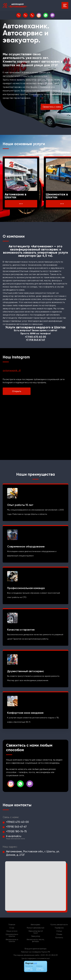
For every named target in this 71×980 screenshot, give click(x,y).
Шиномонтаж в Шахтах (12, 935)
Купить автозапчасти (59, 925)
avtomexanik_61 (12, 370)
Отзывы (59, 934)
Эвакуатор (36, 936)
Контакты (59, 938)
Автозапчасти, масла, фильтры (35, 940)
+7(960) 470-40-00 (17, 822)
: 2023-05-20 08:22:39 (49, 955)
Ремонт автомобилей (35, 928)
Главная (12, 925)
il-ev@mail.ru (14, 836)
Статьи (59, 931)
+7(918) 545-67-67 (16, 827)
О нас (12, 928)
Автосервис (35, 925)
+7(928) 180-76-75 (16, 831)
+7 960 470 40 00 (36, 337)
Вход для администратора (35, 949)
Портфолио (59, 928)
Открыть (17, 391)
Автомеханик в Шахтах (12, 940)
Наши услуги (12, 931)
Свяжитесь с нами (52, 107)
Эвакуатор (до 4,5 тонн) (36, 932)
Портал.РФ (46, 952)
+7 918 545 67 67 (35, 340)
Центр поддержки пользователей (36, 958)
